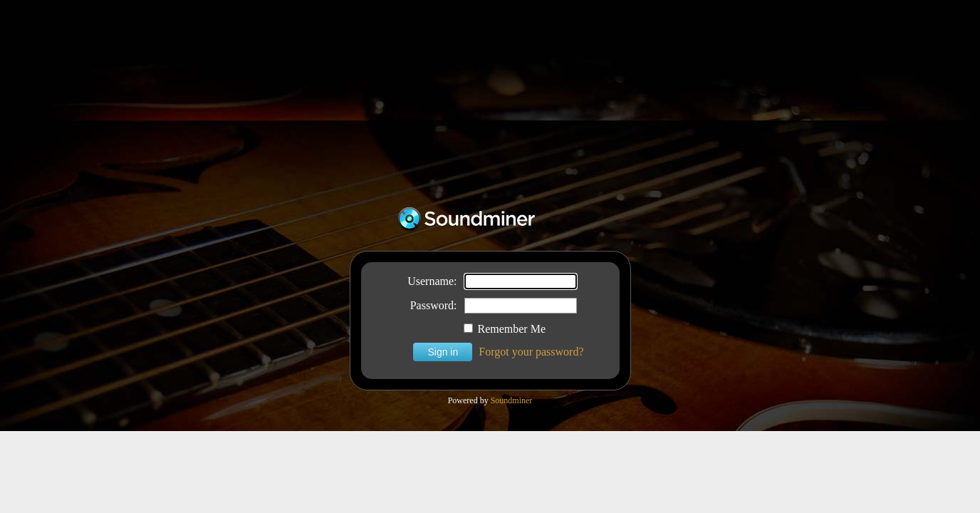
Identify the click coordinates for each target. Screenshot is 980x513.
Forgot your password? (531, 352)
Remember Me (505, 329)
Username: (432, 281)
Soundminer (512, 400)
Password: (434, 305)
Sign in (443, 352)
